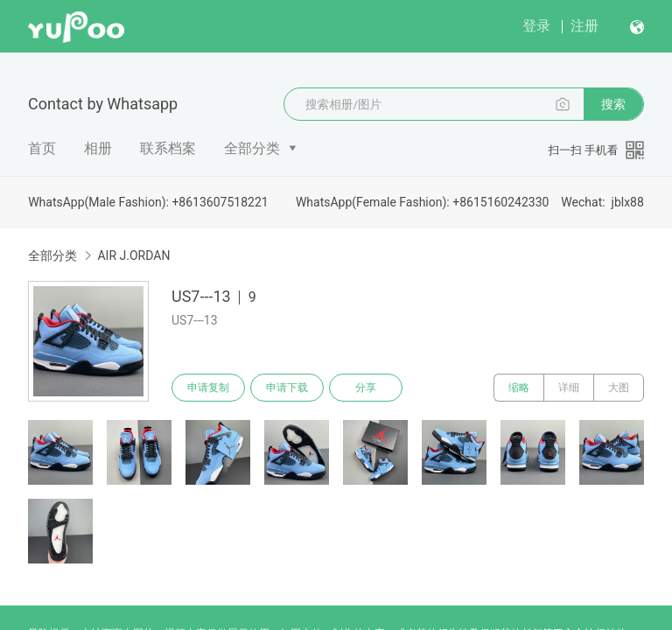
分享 (366, 388)
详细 (569, 388)
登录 (536, 26)
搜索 (613, 104)
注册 (584, 26)
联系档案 (168, 148)
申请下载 (287, 388)
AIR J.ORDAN (133, 255)
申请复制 (208, 388)
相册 (98, 148)
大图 (619, 388)
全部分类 (252, 148)
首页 (42, 148)
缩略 (519, 388)
